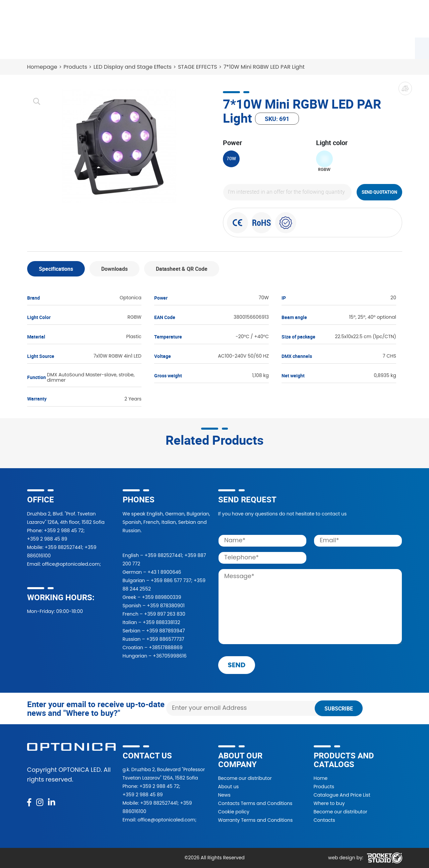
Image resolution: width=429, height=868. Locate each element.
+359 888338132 (162, 622)
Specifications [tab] (56, 269)
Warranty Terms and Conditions (256, 820)
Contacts (345, 47)
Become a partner (187, 47)
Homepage (42, 67)
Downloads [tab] (114, 269)
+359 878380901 (166, 606)
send (237, 665)
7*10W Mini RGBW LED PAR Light (264, 67)
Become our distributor (245, 778)
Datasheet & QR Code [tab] (182, 269)
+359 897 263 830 (165, 614)
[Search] (258, 19)
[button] (319, 19)
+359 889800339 (161, 597)
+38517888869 (166, 647)
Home (321, 778)
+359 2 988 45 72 (64, 531)
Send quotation (379, 192)
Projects (238, 47)
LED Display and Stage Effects (133, 67)
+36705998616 (170, 656)
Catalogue (84, 47)
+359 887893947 (166, 631)
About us (229, 787)
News (311, 47)
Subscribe (339, 708)
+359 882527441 (63, 547)
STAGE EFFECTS (198, 67)
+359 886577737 (165, 639)
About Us (276, 47)
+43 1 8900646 (164, 572)
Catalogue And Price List (342, 795)
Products (43, 47)
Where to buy (131, 47)
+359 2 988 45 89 (47, 539)
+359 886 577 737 (171, 580)
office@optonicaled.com (71, 564)
